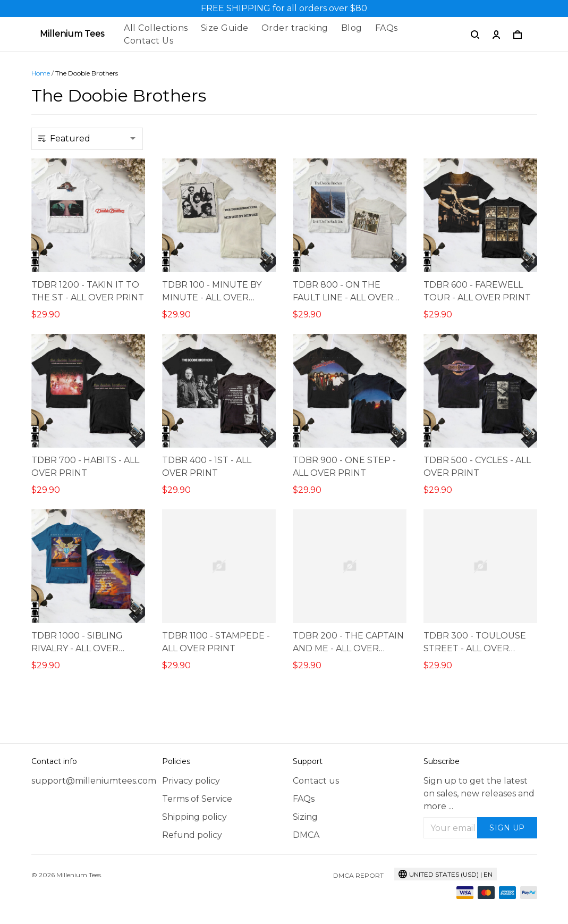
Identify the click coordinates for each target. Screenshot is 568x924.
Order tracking (295, 28)
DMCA (306, 835)
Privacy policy (191, 781)
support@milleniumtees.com (88, 781)
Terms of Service (197, 799)
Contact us (316, 781)
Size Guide (225, 28)
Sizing (305, 817)
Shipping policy (194, 817)
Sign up (507, 828)
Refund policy (192, 835)
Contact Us (149, 41)
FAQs (387, 28)
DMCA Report (358, 875)
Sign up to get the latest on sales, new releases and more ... (479, 793)
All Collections (156, 28)
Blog (352, 28)
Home (41, 73)
